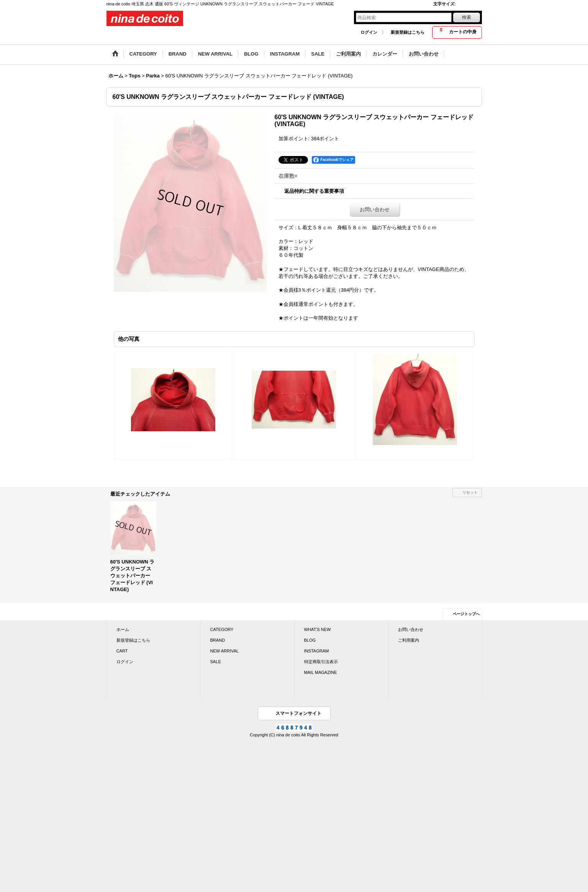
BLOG (310, 640)
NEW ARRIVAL (225, 651)
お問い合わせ (375, 209)
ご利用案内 (409, 640)
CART (122, 651)
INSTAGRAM (317, 651)
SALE (216, 662)
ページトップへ (466, 614)
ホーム (123, 629)
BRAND (218, 640)
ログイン (369, 32)
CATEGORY (222, 629)
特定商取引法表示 (321, 662)
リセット (470, 492)
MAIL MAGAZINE (321, 672)
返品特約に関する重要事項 (314, 191)
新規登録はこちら (408, 32)
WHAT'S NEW (318, 629)
